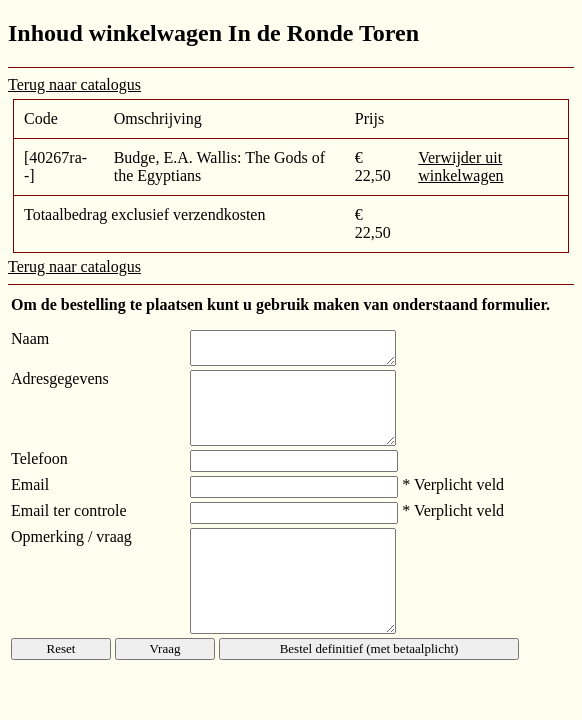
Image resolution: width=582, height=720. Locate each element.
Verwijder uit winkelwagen (460, 166)
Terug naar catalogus (74, 84)
